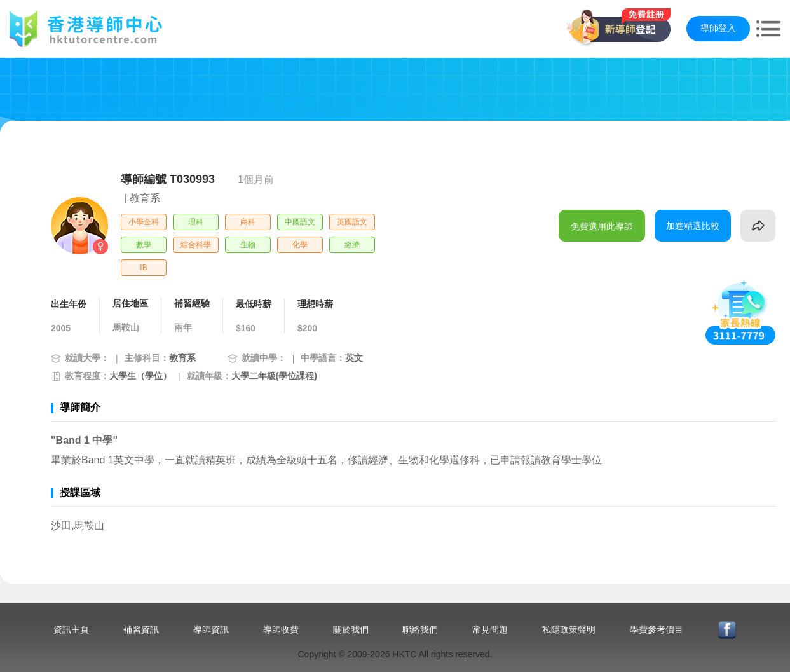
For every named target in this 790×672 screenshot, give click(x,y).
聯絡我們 (420, 629)
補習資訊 (141, 629)
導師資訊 (211, 629)
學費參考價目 (657, 629)
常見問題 (490, 629)
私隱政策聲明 (569, 629)
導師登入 (718, 28)
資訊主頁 (71, 629)
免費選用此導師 (602, 226)
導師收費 (281, 629)
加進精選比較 (693, 226)
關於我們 (351, 629)
